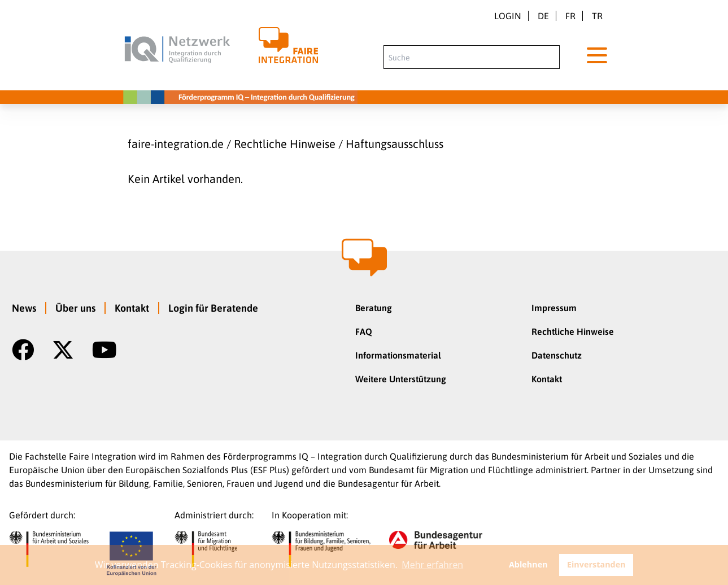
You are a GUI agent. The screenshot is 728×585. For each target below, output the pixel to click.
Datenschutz (557, 355)
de (543, 16)
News (24, 308)
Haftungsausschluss (394, 144)
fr (570, 16)
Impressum (554, 308)
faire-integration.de (176, 144)
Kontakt (132, 308)
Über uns (75, 308)
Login (508, 16)
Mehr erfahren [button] (432, 565)
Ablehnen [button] (528, 564)
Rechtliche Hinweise (285, 144)
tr (597, 16)
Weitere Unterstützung (401, 379)
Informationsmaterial (398, 355)
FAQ (364, 331)
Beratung (374, 308)
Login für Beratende (213, 308)
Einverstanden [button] (596, 564)
